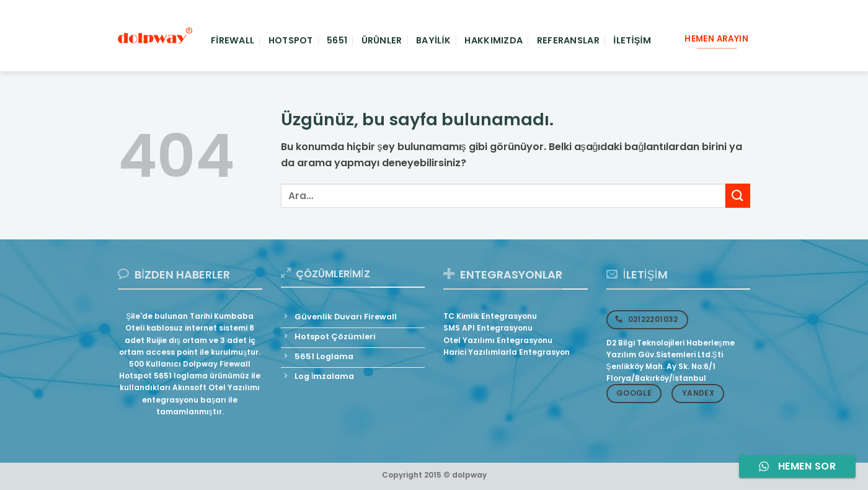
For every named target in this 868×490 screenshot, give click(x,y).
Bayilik (433, 40)
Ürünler (382, 40)
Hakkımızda (494, 40)
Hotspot (291, 40)
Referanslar (568, 40)
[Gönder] (738, 196)
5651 (337, 40)
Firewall (232, 40)
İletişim (632, 40)
